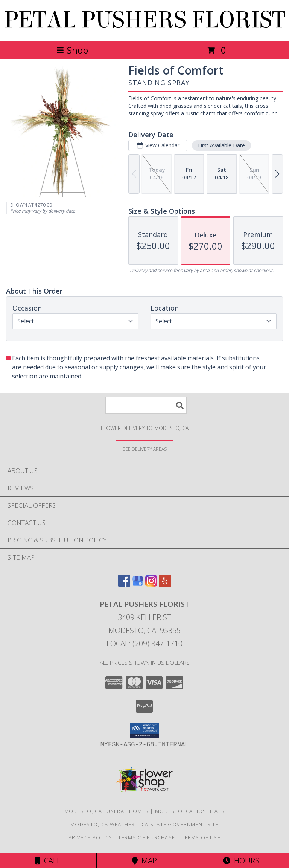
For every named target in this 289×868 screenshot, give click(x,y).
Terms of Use (201, 837)
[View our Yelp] (165, 584)
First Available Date (221, 145)
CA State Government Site (180, 824)
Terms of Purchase (147, 837)
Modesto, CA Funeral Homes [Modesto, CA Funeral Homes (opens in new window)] (107, 811)
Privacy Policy (90, 837)
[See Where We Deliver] (144, 449)
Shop (72, 50)
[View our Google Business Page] (138, 584)
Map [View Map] (144, 861)
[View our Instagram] (151, 584)
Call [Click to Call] (48, 861)
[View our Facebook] (124, 584)
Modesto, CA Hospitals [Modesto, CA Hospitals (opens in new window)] (190, 811)
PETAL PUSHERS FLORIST (145, 20)
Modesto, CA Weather (103, 824)
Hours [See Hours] (241, 861)
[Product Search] (146, 405)
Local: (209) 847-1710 (144, 644)
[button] (145, 730)
